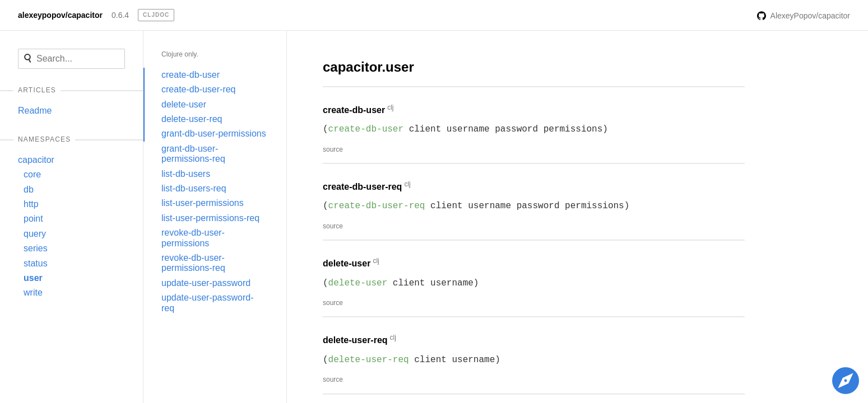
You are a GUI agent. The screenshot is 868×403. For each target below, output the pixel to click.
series (36, 248)
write (33, 292)
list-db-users (186, 174)
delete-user (184, 104)
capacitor (36, 160)
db (29, 189)
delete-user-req (192, 119)
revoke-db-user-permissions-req (193, 263)
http (31, 204)
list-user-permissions (203, 203)
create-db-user (191, 75)
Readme (35, 111)
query (35, 234)
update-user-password (206, 283)
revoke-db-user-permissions (193, 238)
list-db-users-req (194, 188)
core (32, 174)
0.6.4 (120, 15)
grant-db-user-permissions (214, 133)
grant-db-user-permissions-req (193, 154)
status (36, 263)
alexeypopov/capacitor (60, 15)
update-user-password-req (208, 303)
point (33, 219)
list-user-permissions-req (210, 218)
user (33, 278)
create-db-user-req (199, 89)
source (333, 149)
